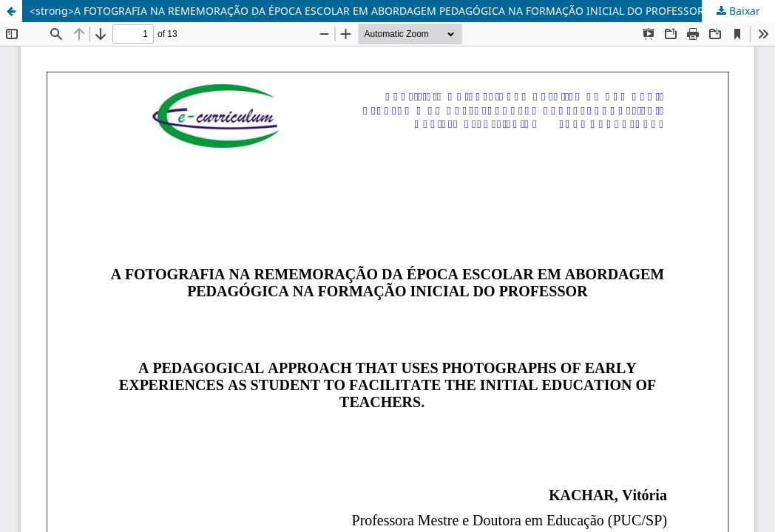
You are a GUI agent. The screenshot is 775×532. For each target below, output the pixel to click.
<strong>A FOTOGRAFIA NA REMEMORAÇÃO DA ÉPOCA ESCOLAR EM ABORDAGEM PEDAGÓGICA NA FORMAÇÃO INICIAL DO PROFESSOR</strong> (391, 11)
